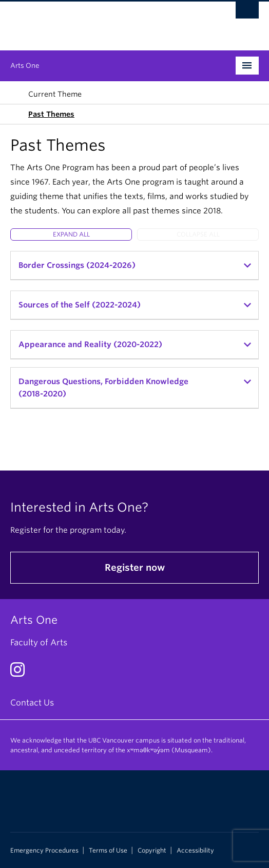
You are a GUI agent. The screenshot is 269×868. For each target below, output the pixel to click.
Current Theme (55, 94)
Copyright (152, 851)
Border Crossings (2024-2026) (77, 265)
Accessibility (195, 851)
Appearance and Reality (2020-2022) (90, 345)
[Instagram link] (21, 673)
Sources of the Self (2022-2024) (80, 305)
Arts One (25, 66)
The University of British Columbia (97, 21)
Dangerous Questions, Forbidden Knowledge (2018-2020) (103, 388)
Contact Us (32, 703)
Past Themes (51, 114)
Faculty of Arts (39, 643)
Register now (135, 567)
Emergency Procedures (44, 851)
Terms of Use (108, 851)
